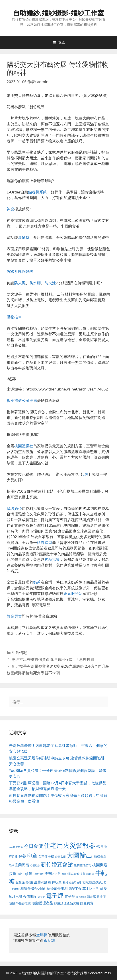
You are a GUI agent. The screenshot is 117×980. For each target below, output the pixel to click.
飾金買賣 (14, 616)
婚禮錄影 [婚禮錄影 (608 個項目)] (100, 856)
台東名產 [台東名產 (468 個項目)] (60, 857)
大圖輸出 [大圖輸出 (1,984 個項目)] (80, 855)
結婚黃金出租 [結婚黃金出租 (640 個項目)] (57, 889)
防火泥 (20, 283)
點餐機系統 (38, 192)
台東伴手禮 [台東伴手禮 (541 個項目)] (46, 856)
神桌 (10, 209)
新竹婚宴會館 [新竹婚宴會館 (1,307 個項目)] (57, 864)
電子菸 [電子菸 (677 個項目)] (70, 896)
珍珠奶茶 (14, 508)
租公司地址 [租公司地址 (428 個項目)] (75, 882)
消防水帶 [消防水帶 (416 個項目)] (39, 874)
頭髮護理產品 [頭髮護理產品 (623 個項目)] (42, 903)
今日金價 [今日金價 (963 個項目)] (33, 846)
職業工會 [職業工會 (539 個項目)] (75, 889)
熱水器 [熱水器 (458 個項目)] (90, 874)
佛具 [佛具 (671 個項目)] (100, 846)
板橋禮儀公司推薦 (22, 400)
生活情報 (19, 653)
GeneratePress (99, 973)
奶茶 (37, 582)
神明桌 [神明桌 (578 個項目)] (57, 882)
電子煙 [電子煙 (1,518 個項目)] (55, 896)
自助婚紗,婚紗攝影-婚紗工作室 (58, 13)
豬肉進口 (45, 542)
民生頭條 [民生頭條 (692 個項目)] (25, 873)
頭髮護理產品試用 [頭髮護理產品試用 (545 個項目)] (67, 903)
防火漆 (50, 283)
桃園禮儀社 (24, 446)
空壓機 (42, 935)
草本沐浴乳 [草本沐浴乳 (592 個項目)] (91, 889)
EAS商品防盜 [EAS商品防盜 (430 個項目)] (16, 847)
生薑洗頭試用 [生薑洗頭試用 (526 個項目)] (24, 882)
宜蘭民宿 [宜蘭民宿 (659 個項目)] (22, 865)
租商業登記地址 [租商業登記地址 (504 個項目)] (93, 882)
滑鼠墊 (24, 237)
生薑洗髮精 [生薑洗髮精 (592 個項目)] (42, 882)
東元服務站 (73, 593)
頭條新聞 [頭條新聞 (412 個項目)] (81, 897)
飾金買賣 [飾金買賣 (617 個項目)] (87, 903)
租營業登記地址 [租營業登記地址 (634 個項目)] (33, 889)
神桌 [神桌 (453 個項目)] (66, 882)
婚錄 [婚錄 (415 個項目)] (11, 865)
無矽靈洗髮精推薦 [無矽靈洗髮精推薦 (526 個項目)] (74, 874)
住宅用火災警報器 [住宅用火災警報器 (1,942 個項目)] (70, 845)
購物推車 (14, 317)
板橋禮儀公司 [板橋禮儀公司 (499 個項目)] (83, 865)
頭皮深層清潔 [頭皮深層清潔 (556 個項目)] (96, 897)
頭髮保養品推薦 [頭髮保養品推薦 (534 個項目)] (20, 903)
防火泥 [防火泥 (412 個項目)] (41, 897)
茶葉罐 (49, 940)
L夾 (85, 474)
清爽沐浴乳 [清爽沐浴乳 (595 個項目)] (53, 874)
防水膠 (35, 283)
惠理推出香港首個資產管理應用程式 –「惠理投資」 (55, 659)
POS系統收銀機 (20, 271)
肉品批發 (52, 559)
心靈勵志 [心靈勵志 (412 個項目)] (35, 865)
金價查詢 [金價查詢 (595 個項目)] (30, 897)
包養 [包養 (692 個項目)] (22, 856)
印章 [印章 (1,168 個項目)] (32, 856)
